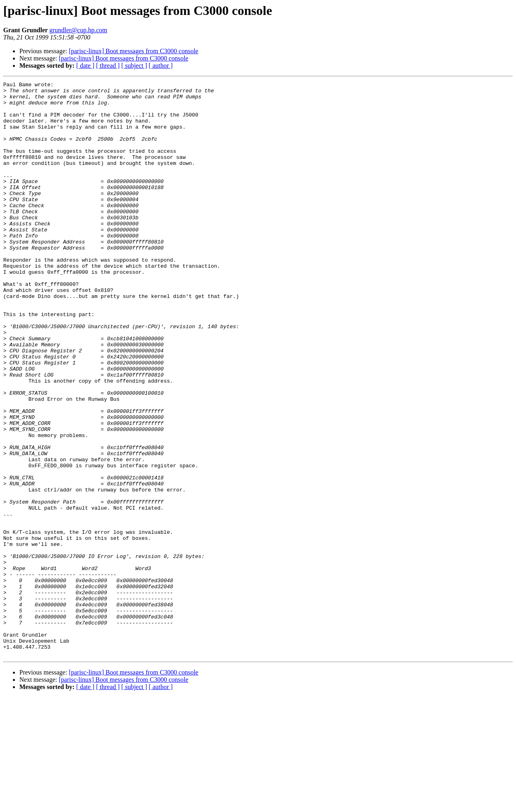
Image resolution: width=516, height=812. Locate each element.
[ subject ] (134, 66)
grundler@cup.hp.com (78, 30)
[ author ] (161, 66)
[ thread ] (108, 66)
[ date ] (85, 66)
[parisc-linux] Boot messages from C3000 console (134, 51)
